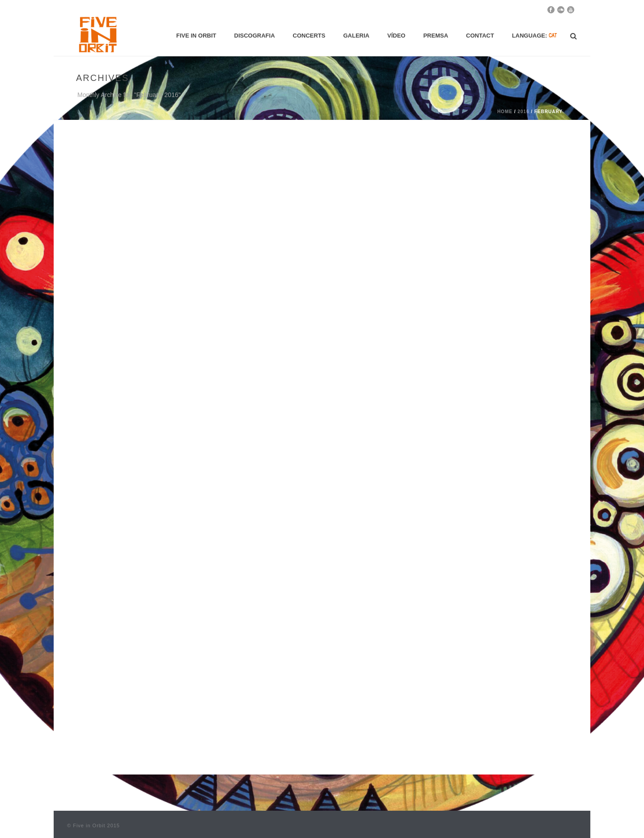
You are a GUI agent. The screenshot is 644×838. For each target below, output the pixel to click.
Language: (534, 36)
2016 (523, 112)
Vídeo (396, 36)
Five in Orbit (196, 36)
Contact (480, 36)
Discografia (255, 36)
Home (505, 112)
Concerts (309, 36)
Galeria (356, 36)
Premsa (436, 36)
